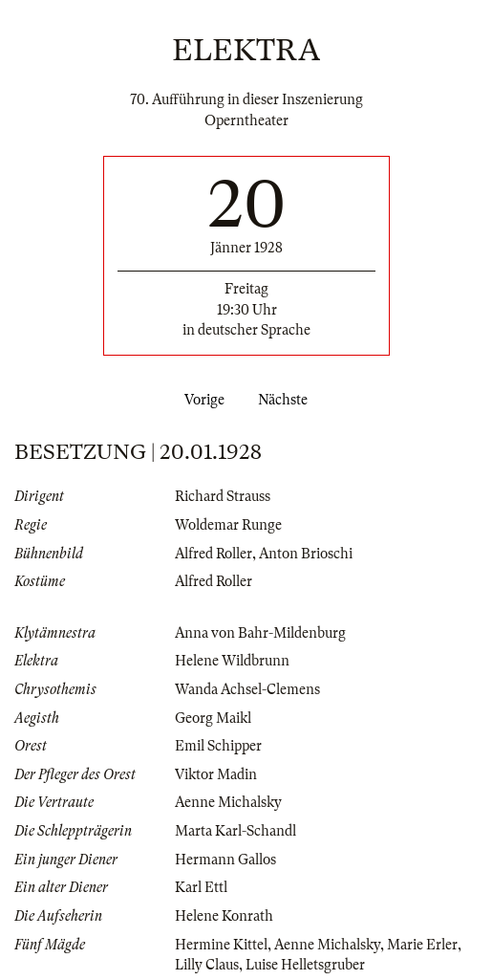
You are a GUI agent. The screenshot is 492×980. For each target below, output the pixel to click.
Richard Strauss (223, 496)
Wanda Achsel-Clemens (247, 689)
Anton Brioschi (306, 554)
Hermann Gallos (225, 860)
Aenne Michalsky (228, 802)
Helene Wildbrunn (232, 661)
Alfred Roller (214, 554)
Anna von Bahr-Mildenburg (260, 633)
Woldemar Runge (228, 525)
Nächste (287, 400)
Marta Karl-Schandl (235, 831)
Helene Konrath (224, 916)
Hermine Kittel (221, 945)
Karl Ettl (201, 887)
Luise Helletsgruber (305, 965)
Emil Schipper (218, 746)
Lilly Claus (207, 965)
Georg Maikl (213, 718)
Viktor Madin (216, 774)
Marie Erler (422, 945)
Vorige (201, 400)
